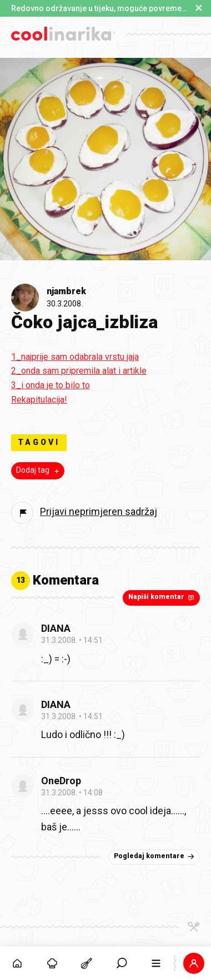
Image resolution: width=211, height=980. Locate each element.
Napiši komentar (162, 597)
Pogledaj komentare (155, 857)
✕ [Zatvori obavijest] (199, 8)
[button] (194, 963)
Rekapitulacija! (39, 400)
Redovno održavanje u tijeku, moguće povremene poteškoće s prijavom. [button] (100, 8)
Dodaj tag (39, 471)
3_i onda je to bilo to (51, 385)
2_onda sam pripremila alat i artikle (79, 371)
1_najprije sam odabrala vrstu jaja (75, 357)
